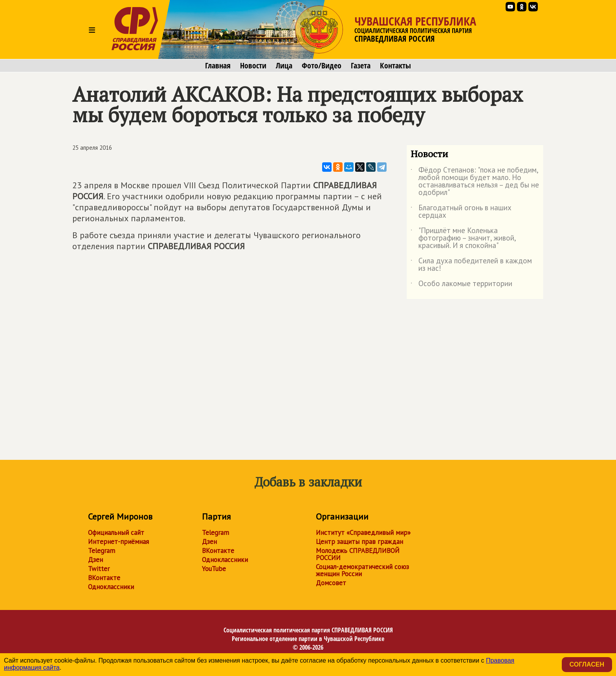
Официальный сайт (116, 533)
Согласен (587, 664)
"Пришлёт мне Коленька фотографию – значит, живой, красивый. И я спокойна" (463, 238)
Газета (361, 66)
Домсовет (331, 583)
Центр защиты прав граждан (359, 542)
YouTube (214, 569)
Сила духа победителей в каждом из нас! (471, 265)
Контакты (395, 66)
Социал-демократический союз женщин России (362, 570)
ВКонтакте (104, 578)
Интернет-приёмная (118, 542)
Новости (253, 66)
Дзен (95, 560)
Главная (218, 66)
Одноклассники (111, 587)
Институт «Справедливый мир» (363, 533)
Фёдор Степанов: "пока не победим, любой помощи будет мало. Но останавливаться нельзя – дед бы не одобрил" (475, 182)
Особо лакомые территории (461, 285)
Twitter (99, 569)
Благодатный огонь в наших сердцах (461, 212)
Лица (284, 66)
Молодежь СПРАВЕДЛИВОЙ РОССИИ (358, 554)
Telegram (102, 551)
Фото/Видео (322, 66)
